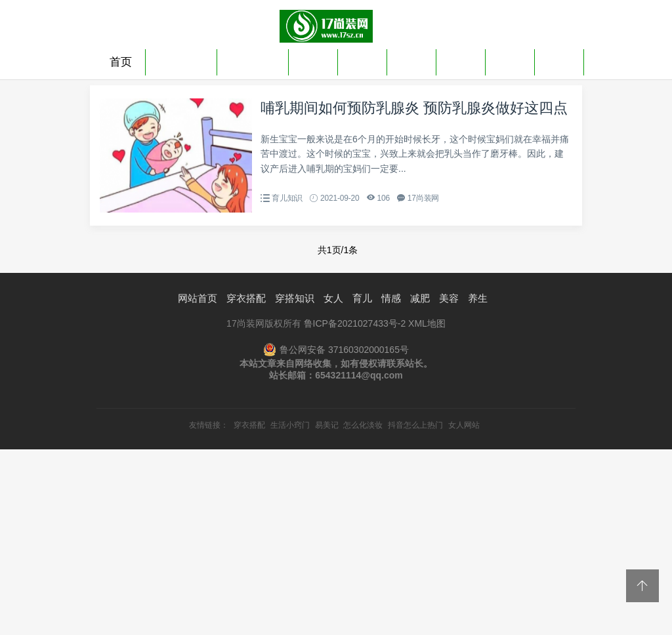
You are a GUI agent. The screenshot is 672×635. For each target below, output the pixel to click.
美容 (510, 62)
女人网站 (464, 425)
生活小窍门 (290, 425)
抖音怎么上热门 (415, 425)
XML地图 (427, 323)
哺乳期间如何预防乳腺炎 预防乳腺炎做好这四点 (414, 108)
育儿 (362, 62)
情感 (411, 62)
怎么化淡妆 (363, 425)
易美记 (327, 425)
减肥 (461, 62)
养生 (559, 62)
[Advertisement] (336, 541)
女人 (313, 62)
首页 (121, 62)
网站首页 (198, 298)
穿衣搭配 (181, 62)
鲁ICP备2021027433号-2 (355, 323)
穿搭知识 (253, 62)
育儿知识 (287, 198)
